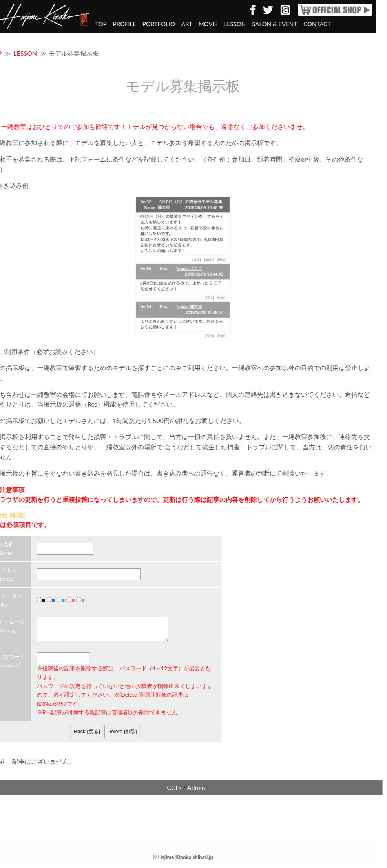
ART (163, 24)
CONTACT (293, 24)
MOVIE (184, 24)
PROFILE (101, 24)
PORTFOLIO (135, 24)
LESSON (211, 24)
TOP (77, 24)
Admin (172, 792)
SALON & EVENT (251, 24)
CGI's (150, 792)
